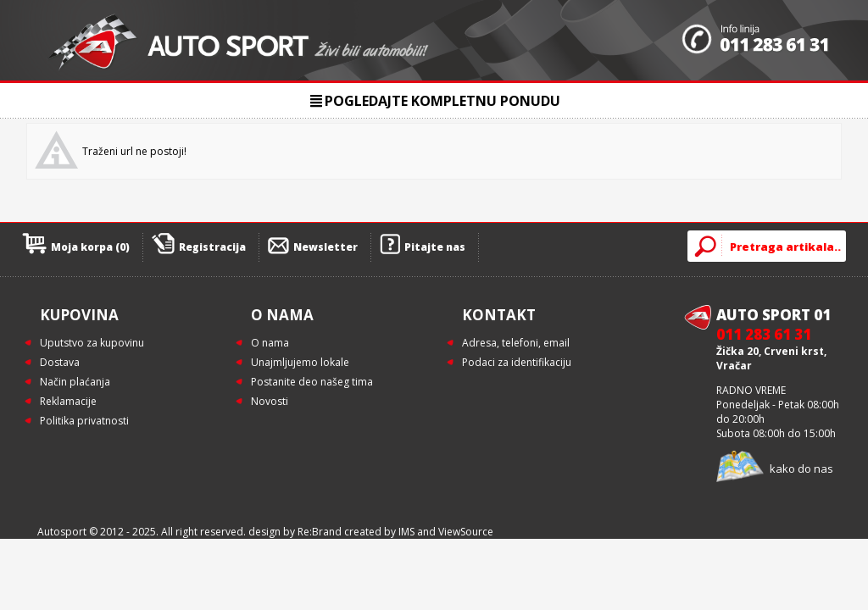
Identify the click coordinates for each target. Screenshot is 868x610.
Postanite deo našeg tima (312, 382)
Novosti (270, 401)
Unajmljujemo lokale (300, 362)
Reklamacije (68, 401)
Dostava (60, 362)
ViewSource (466, 532)
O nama (270, 343)
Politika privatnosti (84, 421)
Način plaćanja (75, 382)
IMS (406, 532)
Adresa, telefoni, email (516, 343)
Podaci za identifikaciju (517, 362)
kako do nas (801, 469)
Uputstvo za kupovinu (92, 343)
